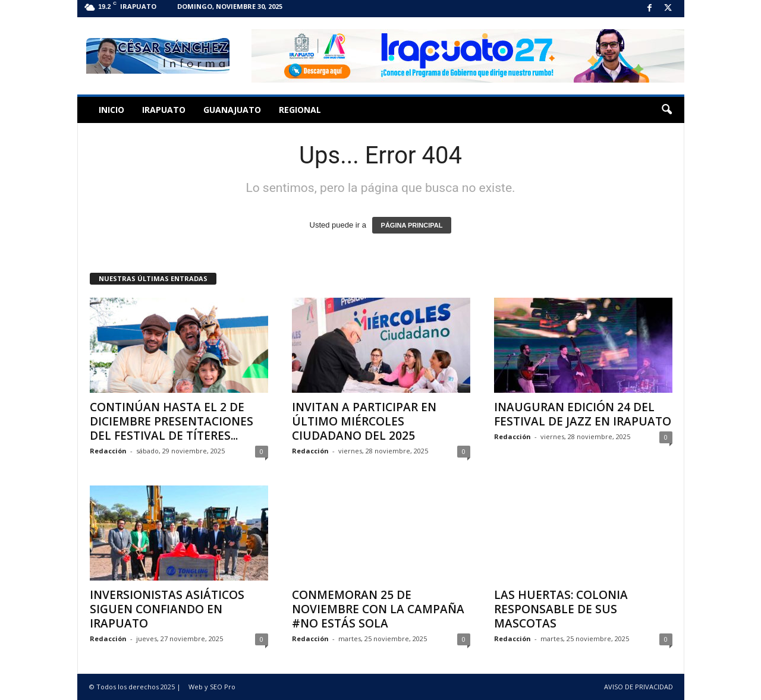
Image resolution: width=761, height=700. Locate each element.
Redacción (108, 451)
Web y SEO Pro (212, 687)
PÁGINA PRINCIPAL (412, 225)
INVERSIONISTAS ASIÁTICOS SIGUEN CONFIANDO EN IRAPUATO (167, 609)
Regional (300, 110)
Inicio (111, 110)
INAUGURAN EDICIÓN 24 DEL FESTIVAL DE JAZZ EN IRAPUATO (583, 414)
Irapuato (164, 110)
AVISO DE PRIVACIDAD (639, 687)
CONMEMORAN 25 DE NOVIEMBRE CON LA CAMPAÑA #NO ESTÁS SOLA (378, 609)
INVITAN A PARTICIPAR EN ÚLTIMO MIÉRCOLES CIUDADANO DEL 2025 (364, 421)
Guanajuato (232, 110)
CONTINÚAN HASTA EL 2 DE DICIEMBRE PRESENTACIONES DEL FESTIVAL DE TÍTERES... (172, 421)
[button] (666, 110)
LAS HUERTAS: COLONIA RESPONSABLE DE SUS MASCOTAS (561, 609)
